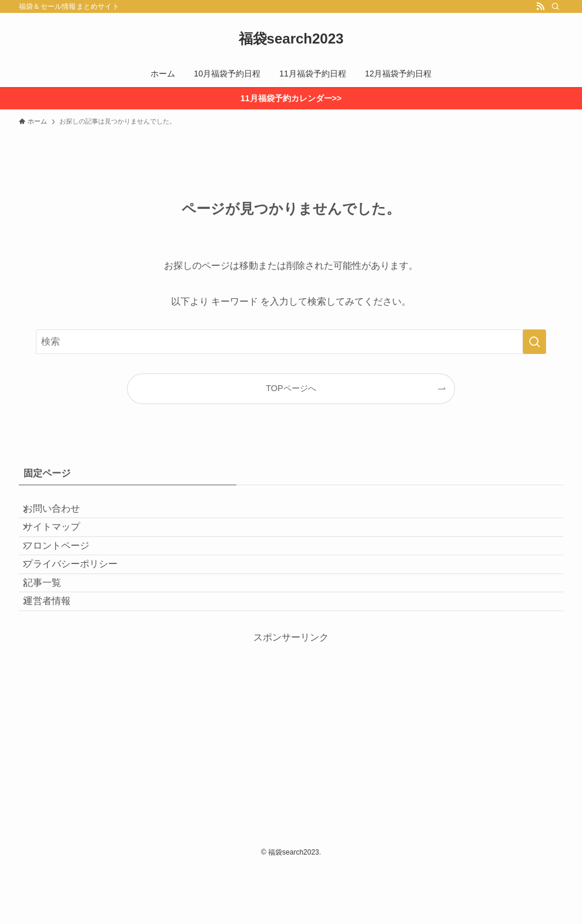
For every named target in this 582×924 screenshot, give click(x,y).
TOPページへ (291, 388)
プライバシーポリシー (80, 597)
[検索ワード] (291, 342)
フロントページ (66, 568)
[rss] (540, 6)
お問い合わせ (61, 513)
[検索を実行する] (534, 342)
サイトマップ (61, 541)
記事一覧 (52, 624)
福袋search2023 (291, 39)
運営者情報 (56, 652)
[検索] (556, 6)
